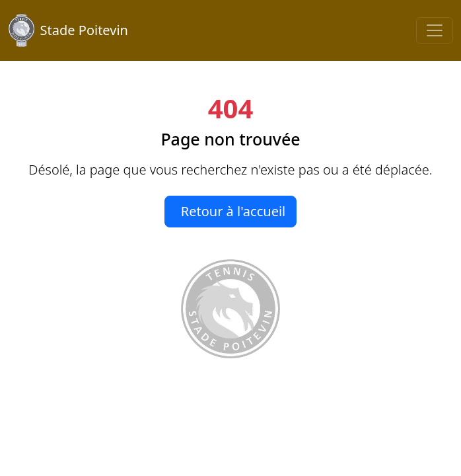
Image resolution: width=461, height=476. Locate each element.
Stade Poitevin (68, 30)
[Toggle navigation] (435, 30)
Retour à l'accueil (233, 211)
